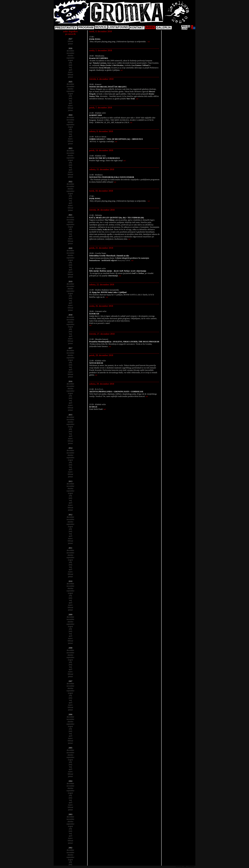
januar (71, 44)
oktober (70, 56)
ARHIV (150, 27)
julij (70, 63)
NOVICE (101, 27)
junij (70, 65)
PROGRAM (86, 27)
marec (70, 72)
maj (71, 67)
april (71, 70)
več (149, 42)
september (70, 58)
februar (70, 41)
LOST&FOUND (118, 27)
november (71, 53)
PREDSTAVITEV (66, 28)
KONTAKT (137, 28)
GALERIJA (164, 28)
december (70, 51)
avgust (70, 60)
